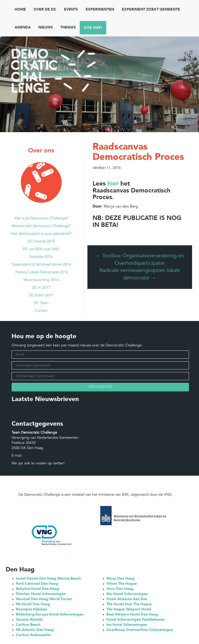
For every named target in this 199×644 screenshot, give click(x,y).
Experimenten (100, 9)
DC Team (41, 303)
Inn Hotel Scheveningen (127, 625)
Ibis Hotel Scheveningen (127, 594)
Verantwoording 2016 (41, 280)
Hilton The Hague (122, 584)
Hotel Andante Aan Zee (127, 599)
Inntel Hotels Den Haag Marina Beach (48, 579)
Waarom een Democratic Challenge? (41, 226)
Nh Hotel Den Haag (33, 604)
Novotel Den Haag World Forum (44, 599)
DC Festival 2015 (41, 241)
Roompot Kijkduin (32, 609)
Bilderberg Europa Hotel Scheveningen (50, 614)
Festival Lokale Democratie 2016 (41, 272)
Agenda (23, 27)
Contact (41, 311)
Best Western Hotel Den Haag (132, 614)
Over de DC (45, 9)
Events (71, 9)
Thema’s (68, 27)
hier (113, 184)
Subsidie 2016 (41, 257)
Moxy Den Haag (120, 579)
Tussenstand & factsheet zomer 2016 (41, 265)
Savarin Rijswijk (29, 620)
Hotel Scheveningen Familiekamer (136, 620)
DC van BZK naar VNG (41, 249)
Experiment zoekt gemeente (151, 9)
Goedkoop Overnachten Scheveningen (140, 630)
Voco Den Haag (120, 589)
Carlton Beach (28, 625)
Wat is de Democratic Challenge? (41, 218)
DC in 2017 (41, 288)
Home (20, 9)
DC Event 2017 (41, 295)
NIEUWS (46, 27)
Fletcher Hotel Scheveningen (41, 594)
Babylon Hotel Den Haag (38, 589)
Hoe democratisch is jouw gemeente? (41, 234)
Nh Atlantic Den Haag (35, 630)
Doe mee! (93, 28)
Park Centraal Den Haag (37, 584)
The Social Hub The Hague (129, 604)
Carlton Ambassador (34, 635)
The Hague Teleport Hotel (129, 609)
